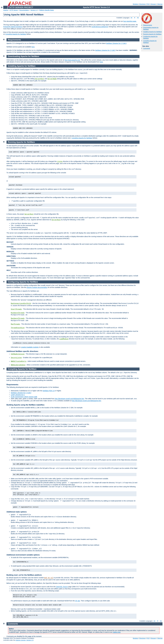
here (33, 47)
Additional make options (17, 512)
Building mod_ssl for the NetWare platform (24, 575)
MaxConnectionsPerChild (21, 303)
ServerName (52, 79)
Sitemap (160, 4)
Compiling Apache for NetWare (16, 34)
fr (135, 18)
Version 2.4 (34, 10)
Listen (60, 161)
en (131, 18)
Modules (135, 4)
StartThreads (16, 309)
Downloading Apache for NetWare (24, 56)
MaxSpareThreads (18, 318)
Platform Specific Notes (47, 10)
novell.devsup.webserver (100, 27)
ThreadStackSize (18, 328)
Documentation (24, 10)
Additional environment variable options (23, 555)
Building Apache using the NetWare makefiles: (26, 405)
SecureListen (16, 358)
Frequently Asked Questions (13, 27)
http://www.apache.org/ (72, 60)
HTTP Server (14, 10)
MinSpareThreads (18, 313)
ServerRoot (40, 79)
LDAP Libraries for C (18, 395)
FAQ (148, 4)
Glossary (153, 4)
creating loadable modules (30, 347)
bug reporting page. (130, 21)
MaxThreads (15, 324)
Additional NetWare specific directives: (22, 351)
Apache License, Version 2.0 (24, 640)
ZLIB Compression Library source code (24, 397)
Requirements (148, 25)
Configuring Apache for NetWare (23, 282)
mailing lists (117, 632)
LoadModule (64, 339)
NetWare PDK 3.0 (49, 391)
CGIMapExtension (18, 354)
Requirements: (13, 385)
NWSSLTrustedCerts (19, 361)
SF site (78, 601)
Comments (147, 48)
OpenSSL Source (62, 587)
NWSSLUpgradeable (18, 365)
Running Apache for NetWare (152, 34)
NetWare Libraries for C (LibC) (116, 43)
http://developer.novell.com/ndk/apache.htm (69, 399)
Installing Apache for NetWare (153, 32)
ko (138, 18)
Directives (142, 4)
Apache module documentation (37, 287)
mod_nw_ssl (49, 578)
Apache (6, 10)
